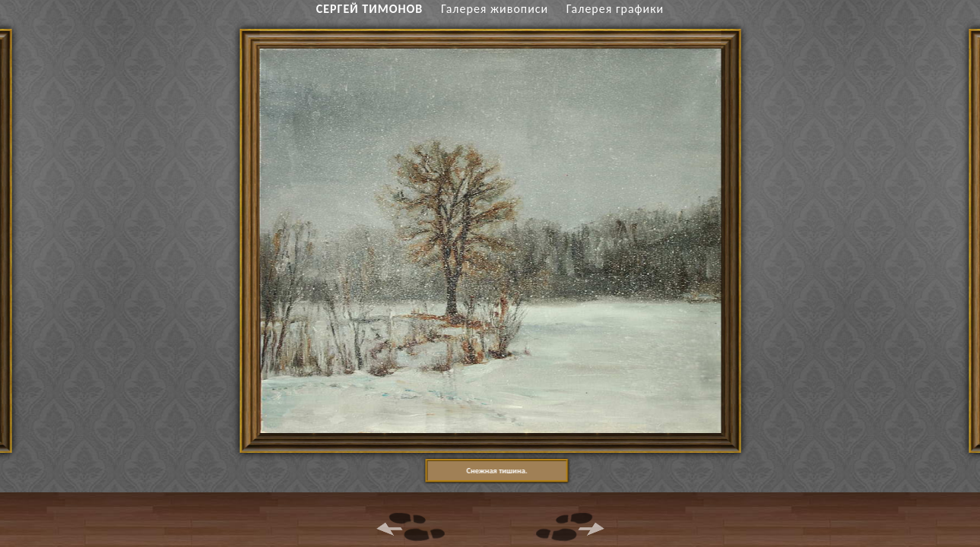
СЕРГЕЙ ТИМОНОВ (370, 9)
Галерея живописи (495, 9)
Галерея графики (615, 9)
